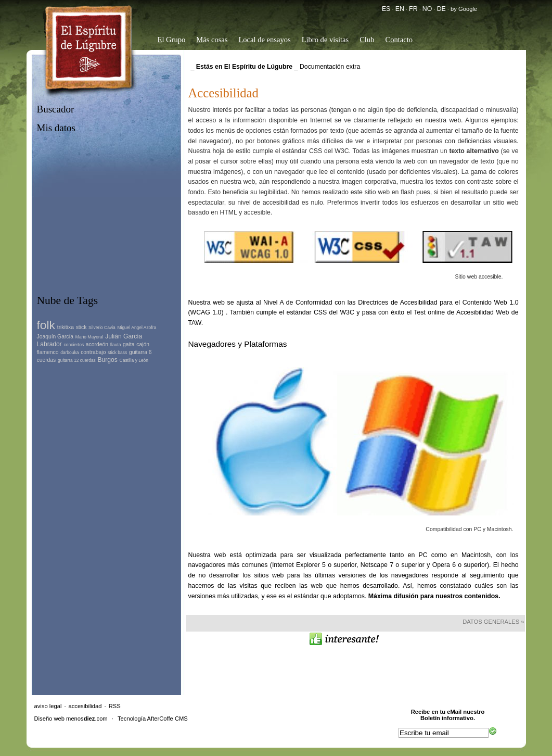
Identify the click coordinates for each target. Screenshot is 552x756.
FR (413, 9)
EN (400, 9)
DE (441, 9)
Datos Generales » (493, 622)
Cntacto (399, 40)
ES (386, 9)
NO (427, 9)
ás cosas (212, 40)
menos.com (87, 719)
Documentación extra (330, 67)
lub (367, 40)
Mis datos (56, 128)
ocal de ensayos (264, 40)
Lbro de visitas (325, 40)
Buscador (56, 109)
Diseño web (49, 719)
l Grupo (172, 40)
